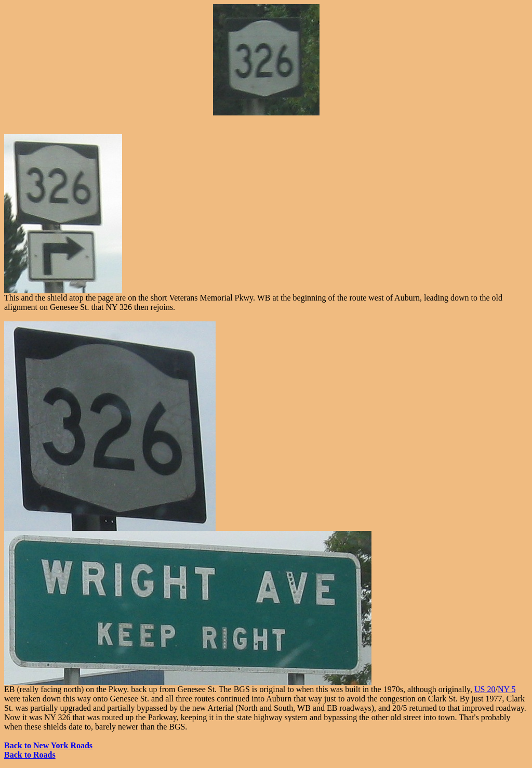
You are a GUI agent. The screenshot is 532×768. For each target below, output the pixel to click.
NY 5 (507, 689)
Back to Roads (30, 755)
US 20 (485, 689)
